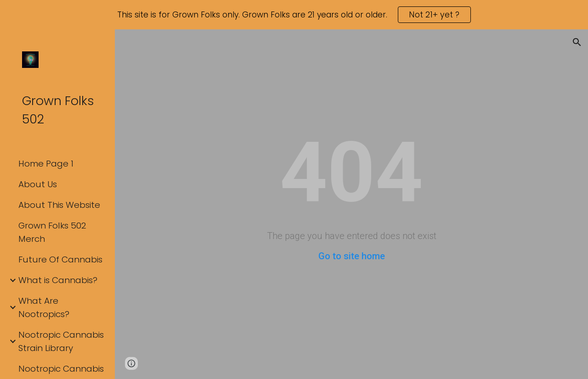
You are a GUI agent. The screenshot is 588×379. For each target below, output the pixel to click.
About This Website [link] (59, 205)
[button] (577, 42)
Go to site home (352, 256)
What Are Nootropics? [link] (44, 307)
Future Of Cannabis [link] (60, 259)
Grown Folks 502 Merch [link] (52, 232)
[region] (294, 15)
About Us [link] (38, 184)
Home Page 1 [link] (46, 164)
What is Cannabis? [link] (58, 280)
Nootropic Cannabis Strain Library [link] (61, 341)
